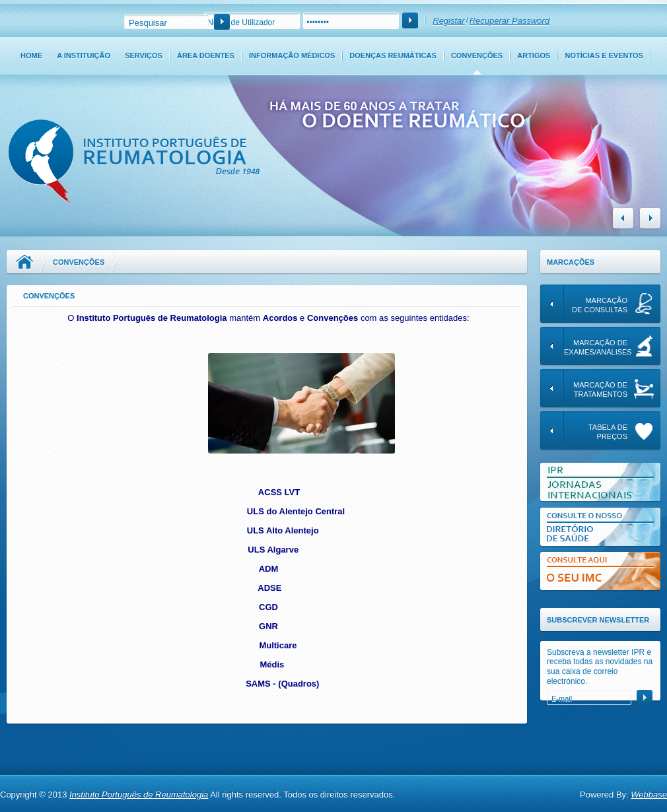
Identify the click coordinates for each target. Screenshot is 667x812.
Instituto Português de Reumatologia (139, 795)
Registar (448, 21)
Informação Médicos (292, 55)
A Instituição (84, 55)
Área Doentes (206, 55)
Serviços (144, 55)
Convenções (477, 55)
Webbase (649, 795)
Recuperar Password (509, 21)
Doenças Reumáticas (393, 55)
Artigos (534, 55)
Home (31, 55)
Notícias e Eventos (604, 55)
